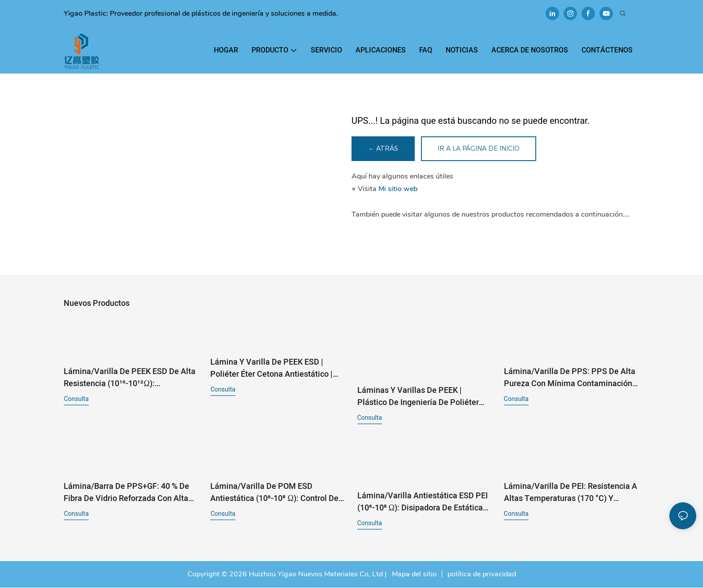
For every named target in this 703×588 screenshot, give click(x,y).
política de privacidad (482, 575)
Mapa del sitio (413, 575)
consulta (76, 399)
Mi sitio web (398, 189)
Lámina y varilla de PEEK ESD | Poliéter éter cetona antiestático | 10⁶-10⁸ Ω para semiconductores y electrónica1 (273, 369)
